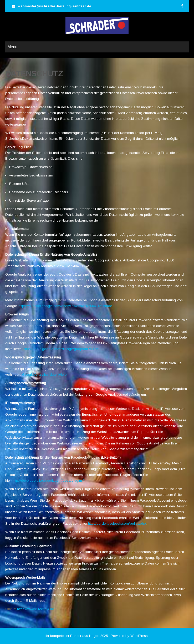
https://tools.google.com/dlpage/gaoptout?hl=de (61, 349)
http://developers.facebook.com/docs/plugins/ (48, 481)
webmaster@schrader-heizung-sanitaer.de (55, 6)
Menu (12, 47)
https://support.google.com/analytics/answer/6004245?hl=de (65, 306)
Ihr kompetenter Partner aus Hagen (72, 636)
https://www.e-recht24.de (35, 609)
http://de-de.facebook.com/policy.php (117, 524)
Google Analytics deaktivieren (45, 375)
